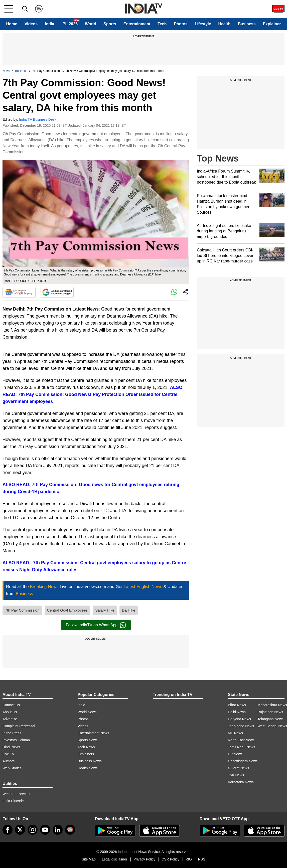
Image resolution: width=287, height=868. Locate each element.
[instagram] (33, 830)
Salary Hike (105, 610)
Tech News (86, 747)
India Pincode (13, 801)
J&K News (236, 775)
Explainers (86, 754)
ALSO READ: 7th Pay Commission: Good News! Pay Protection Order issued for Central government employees (92, 394)
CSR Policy (170, 859)
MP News (235, 733)
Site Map (89, 859)
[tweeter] (20, 830)
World (91, 24)
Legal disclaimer (115, 859)
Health (225, 24)
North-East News (241, 740)
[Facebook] (8, 830)
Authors (9, 761)
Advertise (10, 719)
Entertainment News (93, 733)
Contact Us (11, 705)
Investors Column (16, 740)
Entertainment (137, 24)
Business (247, 24)
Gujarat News (239, 768)
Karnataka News (241, 782)
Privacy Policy (144, 859)
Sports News (88, 740)
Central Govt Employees (67, 610)
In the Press (12, 733)
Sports (110, 24)
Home (12, 24)
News (6, 71)
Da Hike (129, 610)
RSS (202, 859)
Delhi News (237, 712)
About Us (10, 712)
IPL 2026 (69, 24)
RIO (189, 859)
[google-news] (70, 830)
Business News (90, 761)
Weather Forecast (16, 794)
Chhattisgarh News (243, 761)
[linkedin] (58, 830)
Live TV (8, 754)
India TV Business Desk (38, 119)
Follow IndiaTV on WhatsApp (96, 625)
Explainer (272, 24)
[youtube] (45, 830)
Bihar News (237, 705)
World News (87, 712)
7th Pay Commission (22, 610)
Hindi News (11, 747)
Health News (88, 768)
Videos (31, 24)
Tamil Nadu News (242, 747)
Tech (162, 24)
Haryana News (239, 719)
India (49, 24)
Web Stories (12, 768)
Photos (181, 24)
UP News (235, 754)
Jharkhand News (241, 726)
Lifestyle (203, 24)
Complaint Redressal (19, 726)
